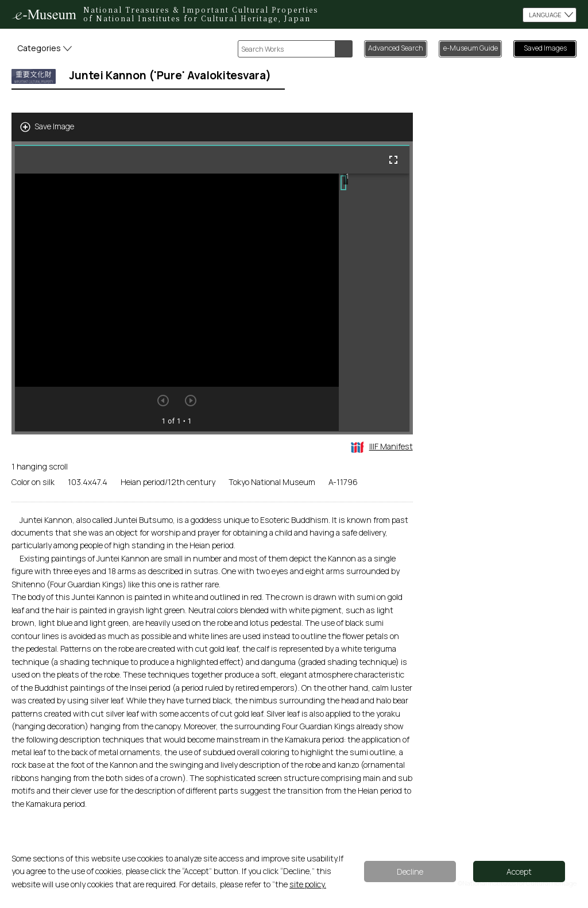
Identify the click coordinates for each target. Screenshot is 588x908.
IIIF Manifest (382, 446)
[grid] (374, 302)
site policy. (308, 884)
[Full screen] (393, 160)
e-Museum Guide (471, 48)
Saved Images (545, 48)
